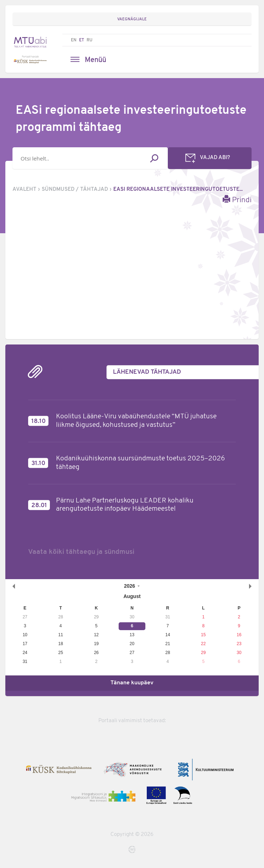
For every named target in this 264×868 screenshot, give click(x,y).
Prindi (237, 200)
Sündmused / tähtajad (75, 190)
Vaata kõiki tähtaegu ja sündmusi (81, 552)
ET (82, 40)
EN (74, 40)
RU (89, 40)
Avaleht (24, 190)
